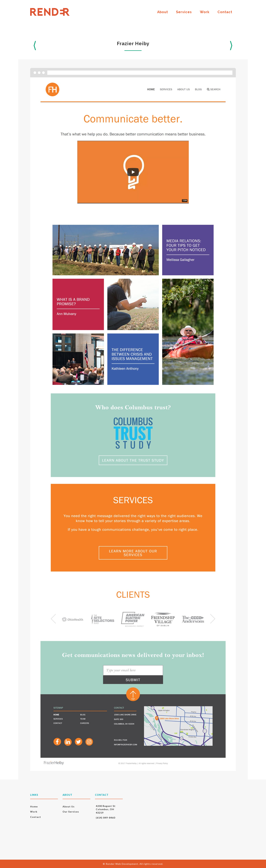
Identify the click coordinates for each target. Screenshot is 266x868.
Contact (225, 12)
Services (184, 12)
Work (205, 12)
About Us (69, 806)
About (163, 12)
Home (34, 806)
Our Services (71, 812)
